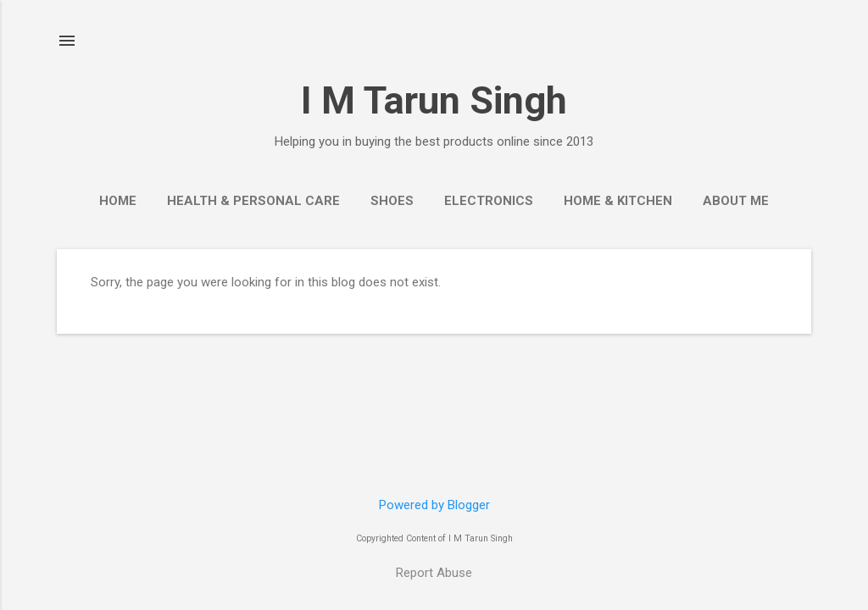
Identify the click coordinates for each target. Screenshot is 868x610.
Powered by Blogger (434, 505)
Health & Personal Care (253, 201)
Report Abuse (434, 573)
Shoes (392, 201)
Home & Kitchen (618, 201)
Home (118, 201)
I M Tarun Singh (434, 100)
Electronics (489, 201)
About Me (736, 201)
